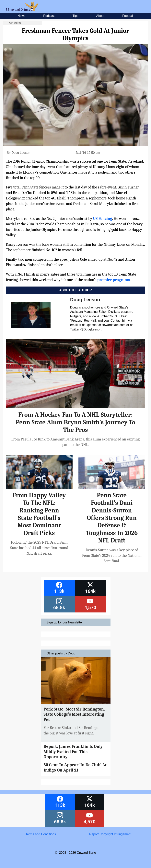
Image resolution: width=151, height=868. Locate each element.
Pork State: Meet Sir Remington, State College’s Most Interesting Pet (74, 714)
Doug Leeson (21, 153)
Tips (75, 16)
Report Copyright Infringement (110, 834)
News (21, 16)
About (100, 16)
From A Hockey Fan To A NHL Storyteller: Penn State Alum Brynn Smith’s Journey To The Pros (75, 422)
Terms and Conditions (41, 834)
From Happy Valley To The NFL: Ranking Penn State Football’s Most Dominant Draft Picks (39, 514)
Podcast (49, 16)
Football (128, 16)
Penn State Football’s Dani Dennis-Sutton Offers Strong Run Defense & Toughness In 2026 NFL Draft (112, 518)
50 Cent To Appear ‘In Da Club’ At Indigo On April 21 (75, 767)
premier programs (114, 280)
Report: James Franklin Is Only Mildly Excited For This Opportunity (73, 752)
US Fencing (103, 219)
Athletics (15, 23)
